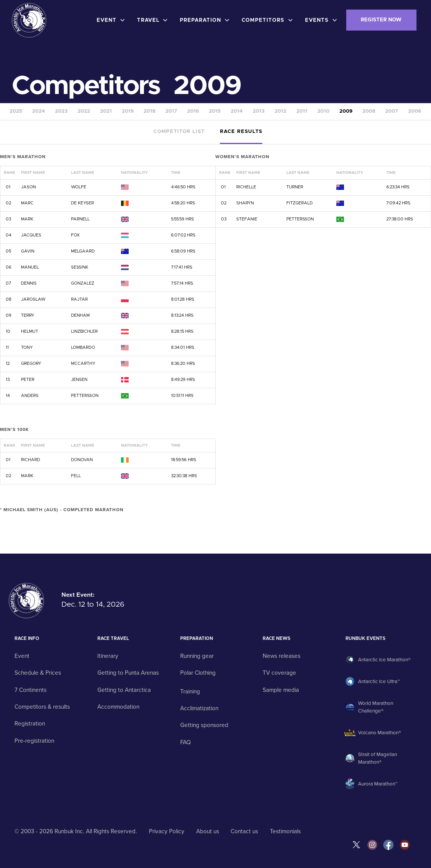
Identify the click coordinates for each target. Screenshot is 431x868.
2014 (237, 111)
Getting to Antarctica (124, 690)
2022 (84, 111)
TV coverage (279, 673)
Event (22, 656)
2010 (323, 111)
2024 (39, 111)
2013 (259, 111)
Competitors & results (42, 707)
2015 (215, 111)
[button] (112, 20)
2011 (302, 111)
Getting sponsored (204, 725)
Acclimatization (199, 708)
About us (208, 831)
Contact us (244, 831)
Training (190, 691)
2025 (16, 111)
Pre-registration (34, 741)
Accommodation (118, 707)
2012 (280, 111)
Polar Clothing (198, 673)
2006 (415, 111)
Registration (30, 724)
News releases (282, 656)
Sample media (281, 690)
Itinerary (108, 656)
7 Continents (31, 690)
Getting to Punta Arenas (128, 673)
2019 (128, 111)
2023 (61, 111)
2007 (392, 111)
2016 (193, 111)
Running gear (197, 656)
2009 (346, 111)
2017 (171, 111)
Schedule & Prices (38, 673)
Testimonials (285, 831)
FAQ (186, 742)
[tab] (179, 132)
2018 (149, 111)
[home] (29, 20)
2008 (369, 111)
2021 (106, 111)
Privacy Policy (167, 831)
